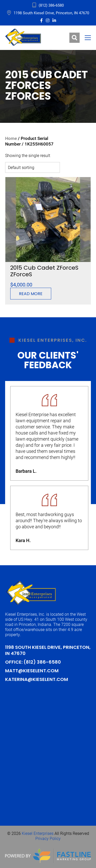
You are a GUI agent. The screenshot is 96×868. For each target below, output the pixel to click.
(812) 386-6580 (42, 662)
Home (11, 138)
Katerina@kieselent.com (37, 680)
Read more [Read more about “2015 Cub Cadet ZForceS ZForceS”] (31, 294)
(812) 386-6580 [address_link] (51, 5)
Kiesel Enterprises (38, 833)
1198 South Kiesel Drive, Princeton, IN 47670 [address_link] (51, 13)
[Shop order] (33, 167)
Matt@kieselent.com (32, 671)
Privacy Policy (48, 838)
